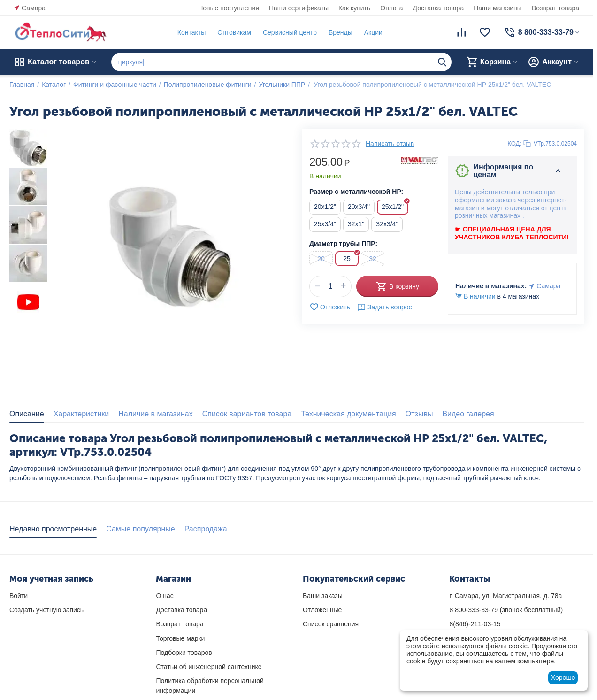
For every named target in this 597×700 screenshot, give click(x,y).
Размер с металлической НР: (356, 192)
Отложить (330, 307)
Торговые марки (180, 638)
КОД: (514, 143)
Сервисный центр (290, 32)
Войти (19, 596)
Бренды (341, 32)
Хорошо (563, 677)
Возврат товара (555, 8)
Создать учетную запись (46, 610)
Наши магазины (498, 8)
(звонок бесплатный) (506, 610)
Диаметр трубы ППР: (343, 244)
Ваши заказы (323, 596)
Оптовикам (234, 32)
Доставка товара (439, 8)
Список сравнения (331, 624)
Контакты (191, 32)
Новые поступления (229, 8)
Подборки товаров (184, 653)
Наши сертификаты (299, 8)
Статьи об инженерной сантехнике (209, 667)
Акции (373, 32)
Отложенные (322, 610)
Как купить (354, 8)
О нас (165, 596)
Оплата (391, 8)
